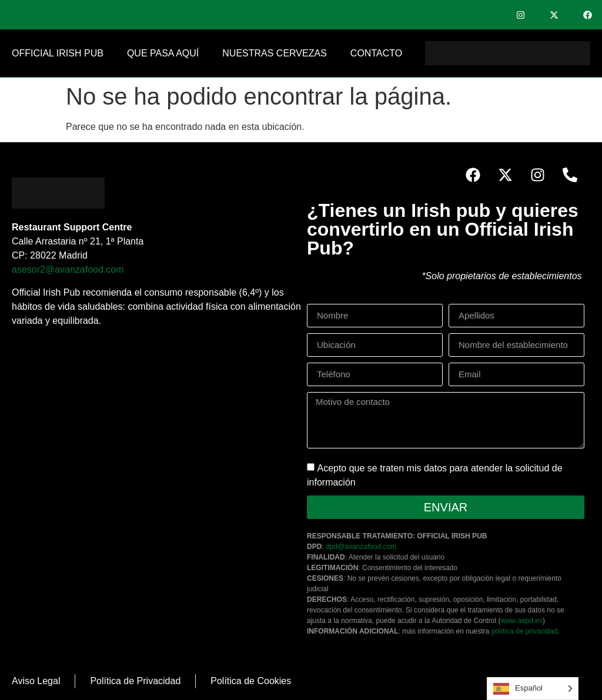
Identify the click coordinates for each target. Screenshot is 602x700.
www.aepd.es (522, 621)
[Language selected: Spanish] (533, 689)
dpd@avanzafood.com (361, 547)
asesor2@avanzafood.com (68, 269)
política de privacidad (525, 631)
